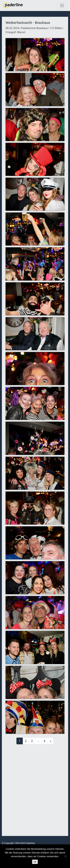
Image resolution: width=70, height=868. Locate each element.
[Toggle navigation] (62, 5)
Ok (35, 862)
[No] (65, 856)
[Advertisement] (35, 790)
